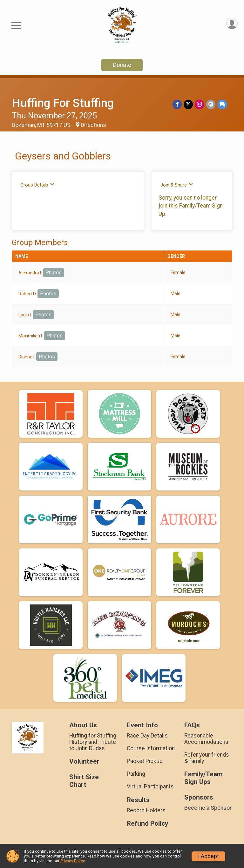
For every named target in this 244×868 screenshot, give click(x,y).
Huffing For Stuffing (63, 103)
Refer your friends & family (207, 758)
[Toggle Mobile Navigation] (16, 26)
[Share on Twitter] (189, 104)
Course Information (151, 748)
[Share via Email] (211, 104)
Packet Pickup (145, 761)
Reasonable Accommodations (206, 739)
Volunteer (84, 762)
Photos (54, 273)
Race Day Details (147, 736)
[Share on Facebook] (177, 104)
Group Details (37, 185)
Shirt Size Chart (84, 781)
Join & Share (177, 185)
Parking (136, 774)
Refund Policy (147, 824)
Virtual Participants (150, 787)
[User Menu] (232, 24)
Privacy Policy (72, 861)
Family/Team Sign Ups (203, 778)
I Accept (208, 856)
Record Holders (146, 810)
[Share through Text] (222, 104)
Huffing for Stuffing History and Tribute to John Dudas (93, 742)
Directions (93, 125)
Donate (122, 65)
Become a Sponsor (208, 808)
